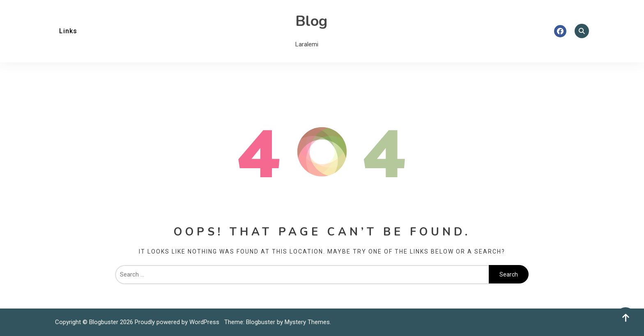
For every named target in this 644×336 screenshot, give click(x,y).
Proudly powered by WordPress (178, 322)
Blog (311, 21)
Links (68, 31)
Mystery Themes (307, 322)
